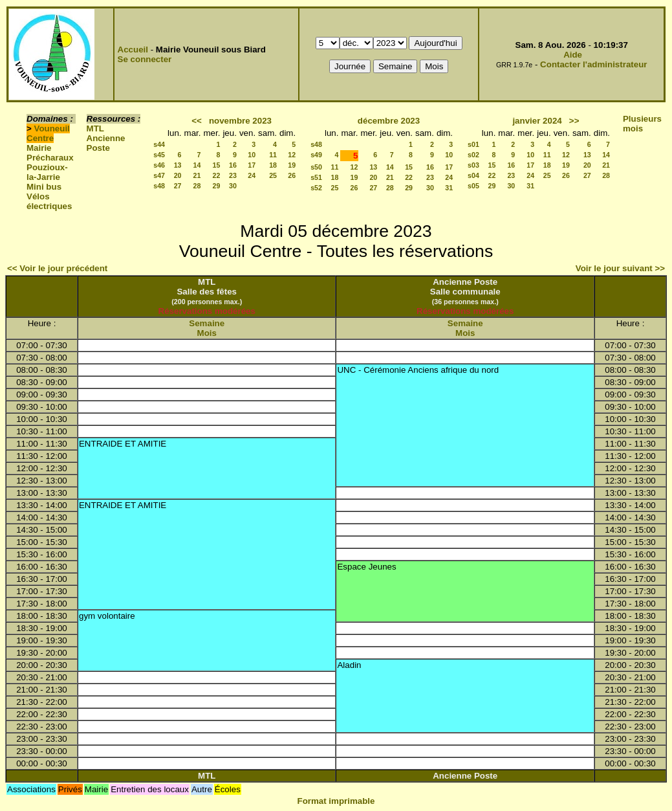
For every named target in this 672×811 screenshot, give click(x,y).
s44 (159, 144)
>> (574, 121)
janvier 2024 (537, 121)
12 (292, 155)
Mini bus (44, 187)
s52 (316, 188)
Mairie (39, 148)
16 (233, 165)
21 (197, 175)
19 (292, 165)
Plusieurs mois (642, 124)
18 (273, 165)
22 (217, 175)
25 (273, 175)
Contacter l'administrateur (593, 64)
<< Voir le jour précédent (57, 268)
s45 (159, 155)
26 (292, 175)
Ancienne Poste (106, 143)
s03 (473, 165)
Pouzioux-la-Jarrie (47, 172)
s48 (159, 186)
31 (449, 188)
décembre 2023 (389, 121)
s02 (473, 155)
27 (178, 186)
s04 (473, 175)
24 (252, 175)
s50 (316, 167)
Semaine (207, 323)
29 (217, 186)
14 (197, 165)
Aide (573, 55)
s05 (473, 186)
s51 (316, 177)
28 (197, 186)
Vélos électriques (49, 201)
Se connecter (145, 59)
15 (217, 165)
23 (233, 175)
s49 (316, 155)
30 (233, 186)
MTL (95, 128)
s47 (159, 175)
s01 (473, 144)
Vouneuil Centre (48, 133)
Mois (207, 333)
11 (273, 155)
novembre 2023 (240, 121)
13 (178, 165)
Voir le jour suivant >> (620, 268)
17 (252, 165)
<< (197, 121)
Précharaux (50, 158)
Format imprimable (336, 801)
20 (178, 175)
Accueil (133, 50)
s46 (159, 165)
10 (252, 155)
